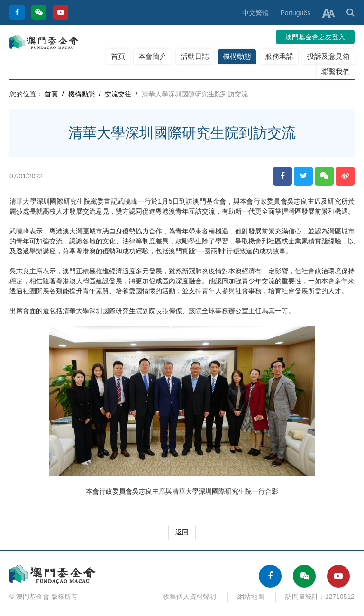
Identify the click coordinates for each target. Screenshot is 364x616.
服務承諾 (279, 56)
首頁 (118, 56)
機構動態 (237, 56)
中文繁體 (255, 13)
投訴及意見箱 (328, 56)
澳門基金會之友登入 (315, 37)
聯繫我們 (336, 71)
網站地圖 (251, 597)
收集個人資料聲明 (190, 597)
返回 (182, 532)
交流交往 (118, 94)
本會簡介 (153, 56)
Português (295, 13)
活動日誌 (195, 56)
